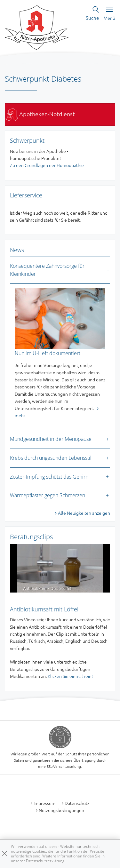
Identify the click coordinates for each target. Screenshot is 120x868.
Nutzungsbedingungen (61, 810)
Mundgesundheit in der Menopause (51, 439)
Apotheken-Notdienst (40, 114)
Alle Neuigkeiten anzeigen (84, 513)
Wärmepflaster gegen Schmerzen (48, 495)
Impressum (44, 803)
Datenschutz (77, 803)
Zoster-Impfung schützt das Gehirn (49, 477)
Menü (109, 14)
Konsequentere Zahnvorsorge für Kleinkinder (47, 270)
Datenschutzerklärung (45, 861)
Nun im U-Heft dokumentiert (48, 353)
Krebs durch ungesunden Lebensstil (51, 458)
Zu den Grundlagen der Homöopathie (47, 165)
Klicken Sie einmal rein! (70, 676)
